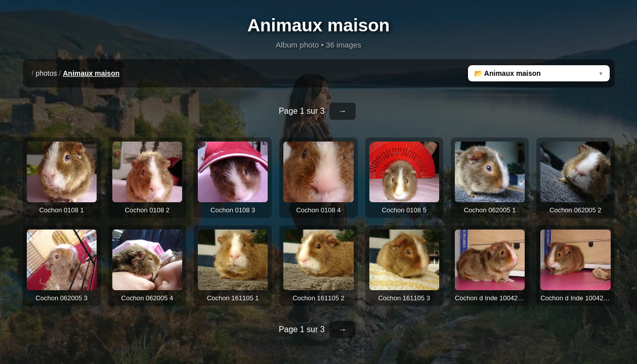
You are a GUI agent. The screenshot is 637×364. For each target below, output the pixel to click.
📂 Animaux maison (507, 73)
